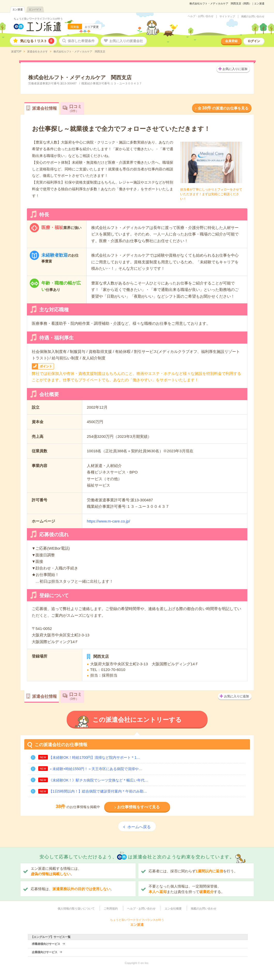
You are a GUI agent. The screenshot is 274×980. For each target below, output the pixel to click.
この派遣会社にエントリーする (137, 720)
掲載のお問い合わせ (253, 17)
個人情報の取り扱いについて (76, 908)
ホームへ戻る (139, 827)
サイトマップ (227, 17)
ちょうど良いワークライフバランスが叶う (38, 19)
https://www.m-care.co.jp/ (109, 521)
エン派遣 (18, 9)
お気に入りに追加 (235, 69)
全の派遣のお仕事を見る (223, 108)
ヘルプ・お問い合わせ (201, 16)
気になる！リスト (37, 41)
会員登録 (231, 41)
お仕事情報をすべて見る (138, 807)
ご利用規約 (111, 908)
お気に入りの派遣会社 (126, 41)
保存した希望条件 (81, 41)
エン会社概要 (173, 908)
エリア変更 (92, 27)
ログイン (254, 41)
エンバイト (35, 9)
